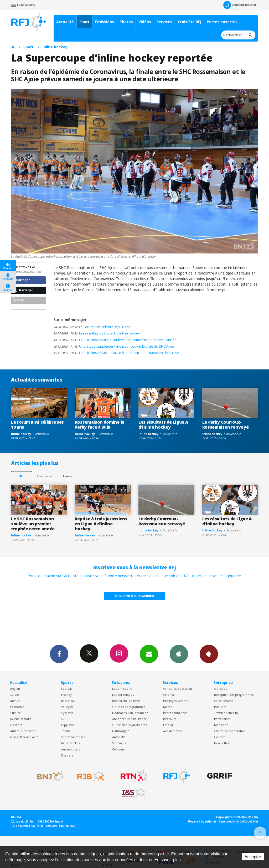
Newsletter (222, 743)
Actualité (65, 22)
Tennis (66, 731)
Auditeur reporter (23, 731)
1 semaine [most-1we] (44, 476)
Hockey (66, 695)
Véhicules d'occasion (178, 689)
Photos (126, 22)
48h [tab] (22, 476)
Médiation (221, 725)
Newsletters (149, 654)
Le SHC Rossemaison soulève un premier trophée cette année (115, 340)
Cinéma (169, 695)
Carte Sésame (224, 701)
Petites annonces (175, 713)
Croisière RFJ (190, 22)
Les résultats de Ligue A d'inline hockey (97, 333)
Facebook (59, 654)
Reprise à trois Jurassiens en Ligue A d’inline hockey (101, 524)
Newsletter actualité (24, 737)
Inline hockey (55, 47)
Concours (119, 749)
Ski (63, 719)
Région (15, 689)
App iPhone (179, 654)
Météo (168, 707)
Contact (219, 737)
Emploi (168, 725)
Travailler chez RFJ (227, 713)
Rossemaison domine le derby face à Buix (100, 425)
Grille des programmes (129, 707)
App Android (209, 654)
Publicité (220, 707)
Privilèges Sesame (176, 701)
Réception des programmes (234, 695)
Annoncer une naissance (130, 719)
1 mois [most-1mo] (67, 476)
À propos (220, 689)
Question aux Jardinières (130, 725)
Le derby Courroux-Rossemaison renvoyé (226, 425)
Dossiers (16, 725)
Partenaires (222, 719)
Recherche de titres (126, 701)
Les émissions (122, 689)
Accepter (253, 857)
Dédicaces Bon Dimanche (130, 713)
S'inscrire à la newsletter (134, 596)
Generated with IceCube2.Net (238, 821)
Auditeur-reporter (240, 5)
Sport (84, 22)
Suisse (15, 695)
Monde (15, 701)
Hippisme (68, 725)
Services (164, 22)
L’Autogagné (121, 731)
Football (67, 689)
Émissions (105, 22)
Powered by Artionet (202, 821)
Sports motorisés (73, 737)
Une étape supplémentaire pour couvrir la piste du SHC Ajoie (114, 346)
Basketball (68, 701)
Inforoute (170, 719)
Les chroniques (123, 695)
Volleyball (68, 707)
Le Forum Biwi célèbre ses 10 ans (92, 327)
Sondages (119, 743)
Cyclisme (67, 713)
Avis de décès (173, 731)
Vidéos (145, 22)
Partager (21, 280)
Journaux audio (21, 719)
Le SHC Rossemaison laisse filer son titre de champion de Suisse (116, 353)
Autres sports (71, 749)
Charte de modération (230, 731)
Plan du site (67, 826)
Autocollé (119, 737)
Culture (15, 713)
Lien (18, 300)
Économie (17, 707)
